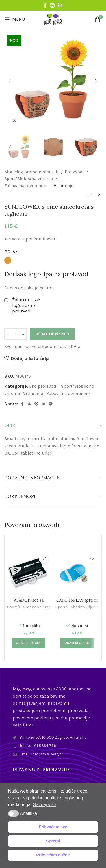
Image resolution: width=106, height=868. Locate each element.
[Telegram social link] (51, 404)
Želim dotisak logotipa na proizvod (26, 305)
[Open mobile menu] (15, 19)
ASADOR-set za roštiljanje (29, 603)
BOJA (10, 252)
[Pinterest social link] (36, 404)
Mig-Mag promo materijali (32, 172)
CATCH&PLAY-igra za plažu (77, 603)
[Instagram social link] (52, 5)
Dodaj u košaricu (52, 334)
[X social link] (29, 404)
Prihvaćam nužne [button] (53, 855)
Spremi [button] (53, 841)
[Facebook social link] (45, 5)
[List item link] (53, 746)
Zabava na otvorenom (26, 186)
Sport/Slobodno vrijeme (29, 179)
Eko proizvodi (43, 386)
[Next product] (99, 195)
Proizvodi (75, 172)
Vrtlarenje (63, 186)
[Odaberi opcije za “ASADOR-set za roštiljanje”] (29, 643)
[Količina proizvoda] (16, 334)
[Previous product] (88, 195)
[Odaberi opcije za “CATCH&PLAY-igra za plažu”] (77, 643)
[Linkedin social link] (60, 5)
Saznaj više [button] (45, 805)
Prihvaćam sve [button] (53, 827)
